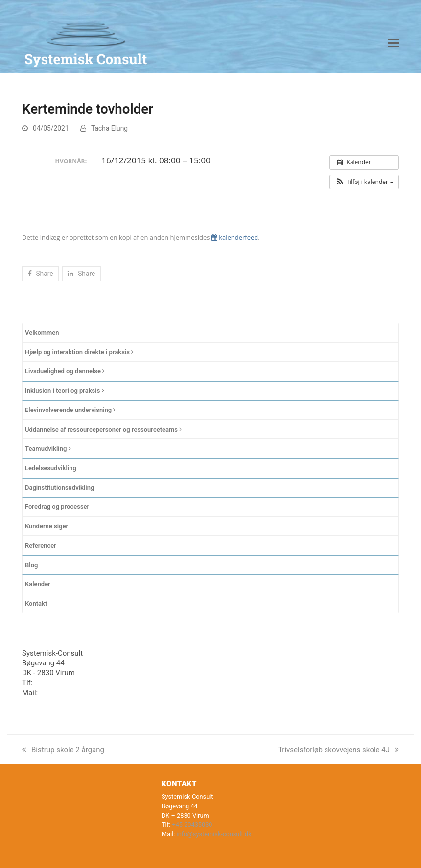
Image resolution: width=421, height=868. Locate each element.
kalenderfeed (235, 237)
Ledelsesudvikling (51, 468)
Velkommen (42, 332)
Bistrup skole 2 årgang (63, 750)
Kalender (38, 584)
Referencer (41, 545)
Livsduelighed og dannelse (65, 371)
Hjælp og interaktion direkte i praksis (79, 352)
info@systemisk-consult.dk (84, 693)
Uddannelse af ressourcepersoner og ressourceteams (103, 429)
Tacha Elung (109, 128)
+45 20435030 (58, 683)
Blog (31, 565)
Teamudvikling (48, 448)
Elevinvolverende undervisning (70, 410)
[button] (394, 43)
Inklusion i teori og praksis (65, 391)
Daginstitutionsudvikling (59, 488)
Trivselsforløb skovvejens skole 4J (339, 750)
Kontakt (36, 604)
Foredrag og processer (57, 507)
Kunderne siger (47, 526)
